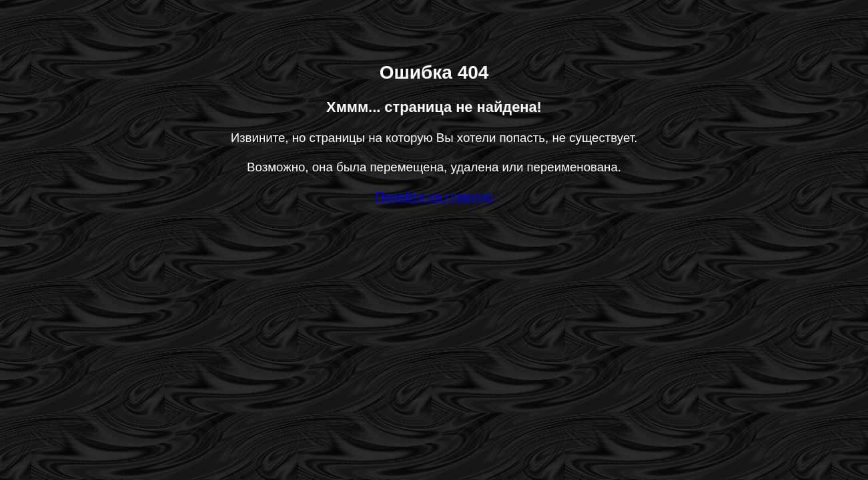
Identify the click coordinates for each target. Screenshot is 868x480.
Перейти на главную (434, 196)
